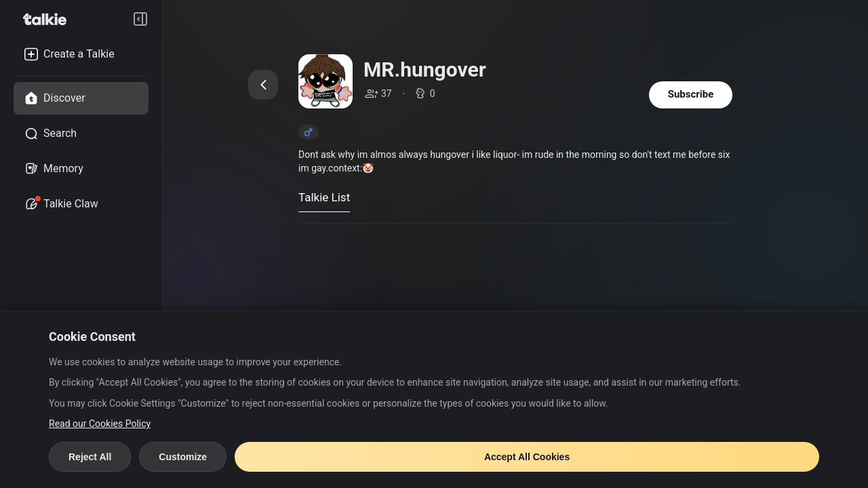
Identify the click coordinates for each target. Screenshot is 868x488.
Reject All (90, 457)
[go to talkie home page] (49, 19)
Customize (183, 457)
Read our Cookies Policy (100, 424)
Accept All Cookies (527, 457)
